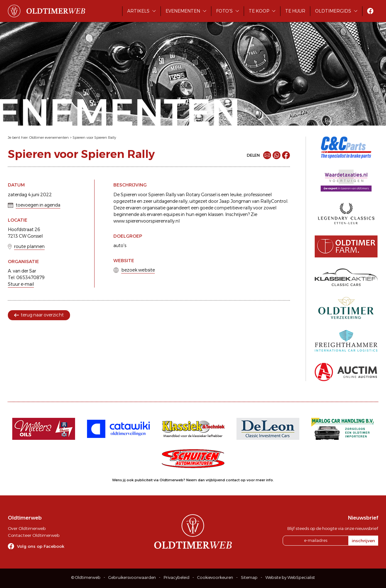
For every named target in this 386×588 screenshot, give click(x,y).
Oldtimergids (333, 11)
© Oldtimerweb (86, 577)
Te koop (259, 11)
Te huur (295, 11)
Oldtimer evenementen (49, 138)
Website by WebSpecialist (290, 577)
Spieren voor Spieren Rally (94, 138)
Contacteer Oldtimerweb (34, 535)
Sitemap (249, 577)
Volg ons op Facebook (41, 546)
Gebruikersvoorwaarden (132, 577)
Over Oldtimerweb (27, 528)
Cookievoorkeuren (215, 577)
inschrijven (363, 541)
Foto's (224, 11)
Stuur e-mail (21, 284)
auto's (120, 245)
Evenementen (183, 11)
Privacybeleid (177, 577)
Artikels (138, 11)
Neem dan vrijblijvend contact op (216, 480)
